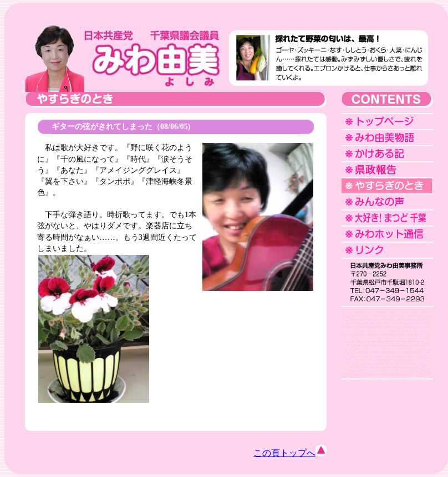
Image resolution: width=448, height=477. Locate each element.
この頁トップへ (290, 453)
